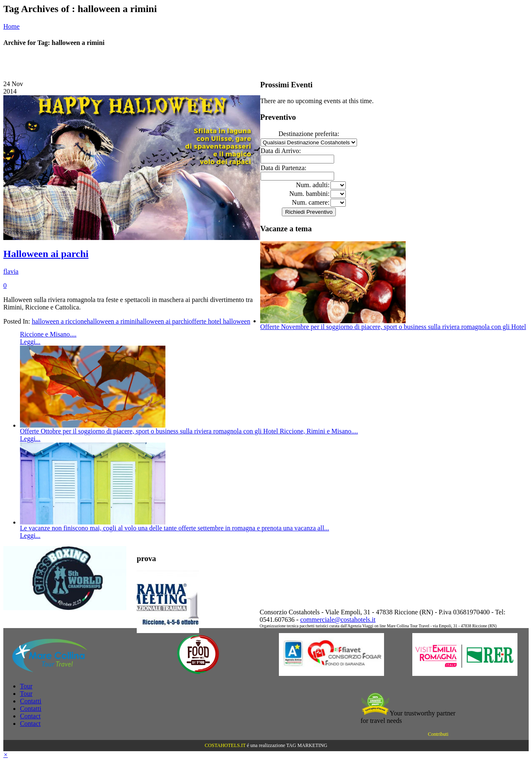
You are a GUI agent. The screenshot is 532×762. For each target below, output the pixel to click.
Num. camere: (311, 202)
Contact (30, 716)
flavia (11, 271)
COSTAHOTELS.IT (225, 745)
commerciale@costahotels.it (338, 620)
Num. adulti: (313, 185)
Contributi (438, 734)
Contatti (31, 701)
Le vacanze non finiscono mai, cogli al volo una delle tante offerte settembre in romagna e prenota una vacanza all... (175, 528)
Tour (26, 686)
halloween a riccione (59, 321)
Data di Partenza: (283, 168)
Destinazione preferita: (309, 134)
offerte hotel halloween (219, 321)
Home (11, 26)
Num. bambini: (309, 194)
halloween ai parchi (163, 321)
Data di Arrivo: (281, 151)
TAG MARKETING (307, 745)
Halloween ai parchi (46, 254)
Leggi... (30, 342)
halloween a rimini (112, 321)
